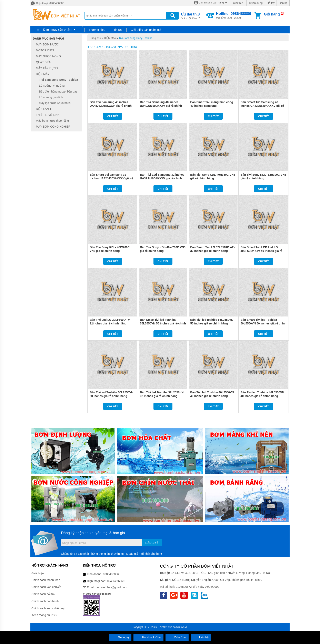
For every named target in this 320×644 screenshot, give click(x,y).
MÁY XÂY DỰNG (47, 68)
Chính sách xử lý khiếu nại (48, 608)
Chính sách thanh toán (46, 580)
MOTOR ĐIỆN (45, 50)
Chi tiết (113, 116)
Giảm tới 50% (190, 16)
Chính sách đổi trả (43, 594)
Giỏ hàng (272, 14)
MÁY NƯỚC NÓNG (48, 56)
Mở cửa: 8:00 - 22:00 (233, 15)
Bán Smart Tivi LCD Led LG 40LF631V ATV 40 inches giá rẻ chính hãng (262, 251)
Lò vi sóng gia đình (51, 97)
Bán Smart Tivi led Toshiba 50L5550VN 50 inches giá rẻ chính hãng (264, 323)
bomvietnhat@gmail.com (111, 587)
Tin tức (118, 30)
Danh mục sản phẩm (57, 29)
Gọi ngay (120, 637)
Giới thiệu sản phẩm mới (146, 30)
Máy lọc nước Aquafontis (55, 103)
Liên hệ (283, 3)
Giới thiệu (238, 3)
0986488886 (111, 574)
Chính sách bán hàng (211, 3)
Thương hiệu (97, 30)
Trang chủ (95, 38)
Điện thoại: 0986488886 (47, 3)
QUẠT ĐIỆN (43, 62)
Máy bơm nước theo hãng (52, 121)
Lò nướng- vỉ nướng (52, 86)
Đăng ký (152, 543)
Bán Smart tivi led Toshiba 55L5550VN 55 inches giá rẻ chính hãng (163, 323)
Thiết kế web (165, 627)
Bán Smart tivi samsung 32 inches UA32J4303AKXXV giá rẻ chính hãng (111, 178)
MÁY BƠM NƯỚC (47, 44)
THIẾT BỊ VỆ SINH (48, 115)
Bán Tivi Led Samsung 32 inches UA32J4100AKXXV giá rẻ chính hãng (162, 178)
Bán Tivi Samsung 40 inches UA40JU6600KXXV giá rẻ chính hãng (161, 106)
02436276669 (116, 581)
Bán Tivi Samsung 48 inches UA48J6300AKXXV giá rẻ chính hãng (111, 106)
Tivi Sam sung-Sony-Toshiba (136, 38)
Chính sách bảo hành (45, 601)
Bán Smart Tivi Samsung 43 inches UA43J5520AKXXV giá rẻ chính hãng (262, 106)
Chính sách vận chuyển (46, 587)
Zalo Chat (177, 637)
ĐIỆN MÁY (110, 38)
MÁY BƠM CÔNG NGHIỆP (53, 127)
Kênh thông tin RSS (44, 615)
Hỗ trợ (271, 3)
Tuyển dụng (256, 3)
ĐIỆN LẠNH (43, 109)
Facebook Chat (148, 637)
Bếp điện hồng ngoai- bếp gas (58, 92)
